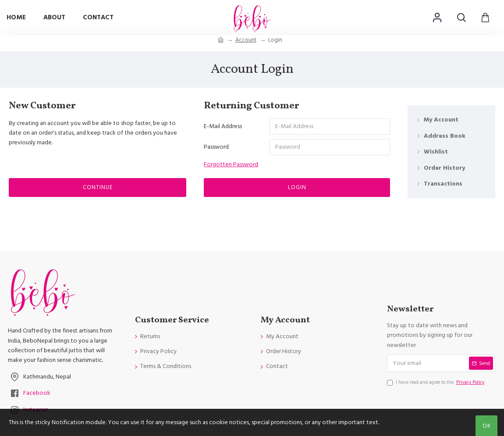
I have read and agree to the (436, 382)
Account (246, 40)
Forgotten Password (231, 165)
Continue (98, 188)
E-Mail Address (223, 126)
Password (216, 147)
